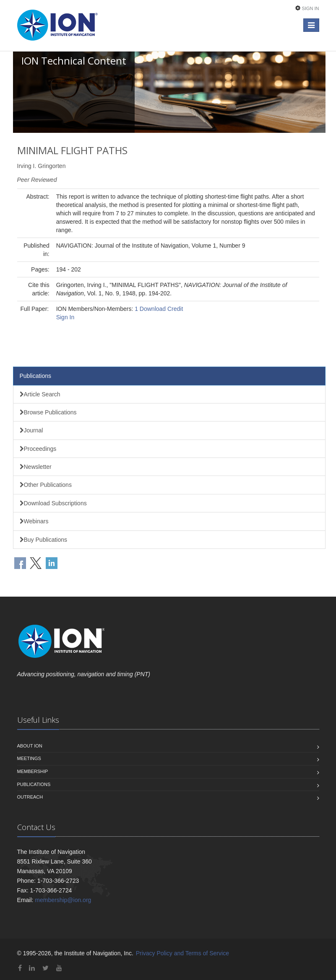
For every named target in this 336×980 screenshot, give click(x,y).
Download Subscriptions (53, 503)
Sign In (311, 8)
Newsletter (36, 467)
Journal (31, 430)
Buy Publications (44, 540)
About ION (30, 746)
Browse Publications (48, 412)
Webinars (34, 521)
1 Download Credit (159, 309)
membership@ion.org (63, 900)
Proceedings (38, 449)
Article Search (40, 394)
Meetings (29, 758)
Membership (33, 771)
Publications (36, 376)
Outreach (30, 797)
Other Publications (46, 485)
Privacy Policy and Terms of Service (182, 953)
